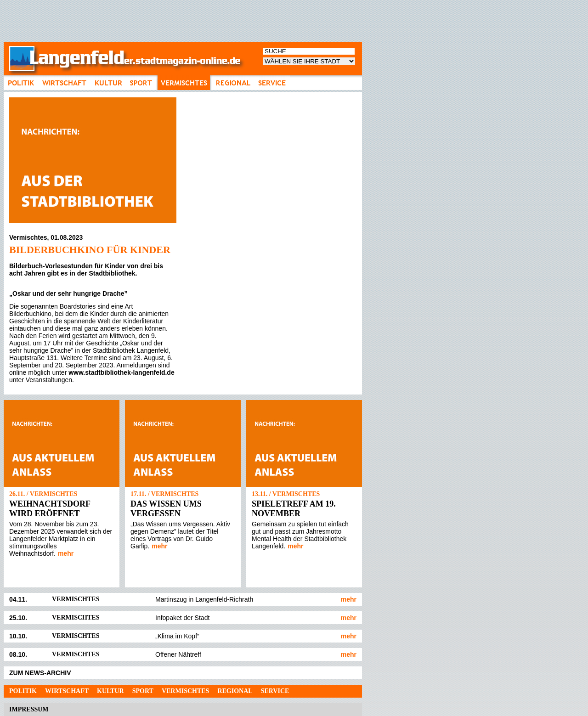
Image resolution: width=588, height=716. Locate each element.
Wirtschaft (67, 691)
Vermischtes (185, 691)
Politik (23, 691)
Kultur (110, 691)
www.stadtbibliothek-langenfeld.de (122, 372)
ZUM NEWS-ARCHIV (40, 673)
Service (275, 691)
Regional (235, 691)
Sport (143, 691)
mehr (66, 553)
